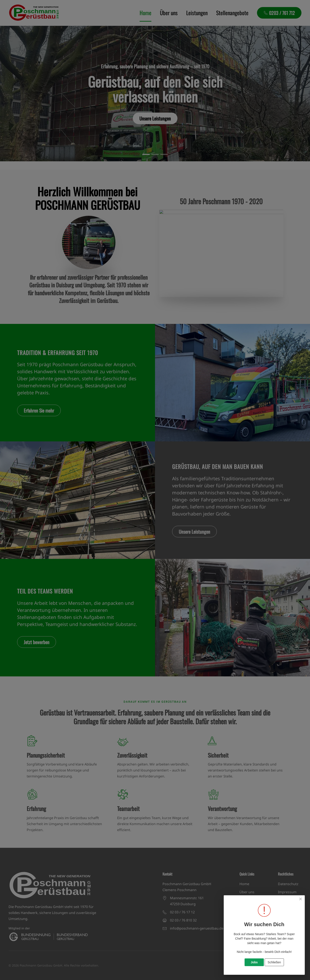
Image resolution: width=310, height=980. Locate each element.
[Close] (300, 899)
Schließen (274, 962)
